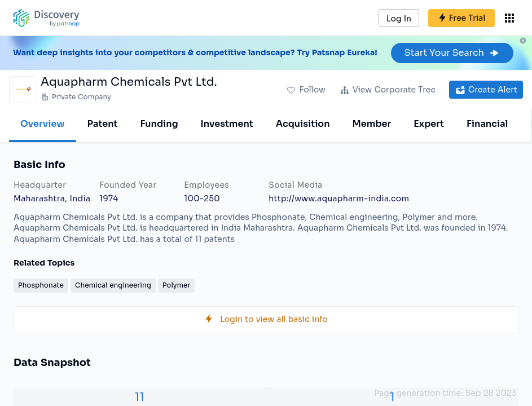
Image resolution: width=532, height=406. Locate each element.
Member (372, 124)
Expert (429, 124)
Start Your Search (452, 53)
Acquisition (303, 124)
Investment (227, 124)
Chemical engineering (113, 285)
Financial (487, 124)
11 (140, 397)
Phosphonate (41, 285)
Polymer (177, 285)
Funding (159, 124)
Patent (103, 124)
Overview (43, 124)
